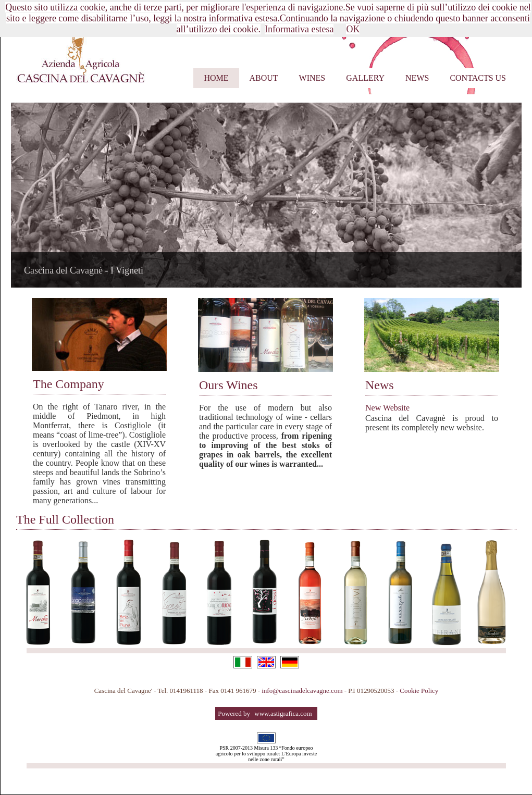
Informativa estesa (299, 29)
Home (216, 78)
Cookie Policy (419, 691)
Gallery (365, 78)
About (264, 78)
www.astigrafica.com (283, 713)
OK (353, 29)
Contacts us (478, 78)
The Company (69, 384)
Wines (312, 78)
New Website (387, 408)
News (417, 78)
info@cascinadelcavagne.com (303, 691)
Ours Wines (228, 385)
